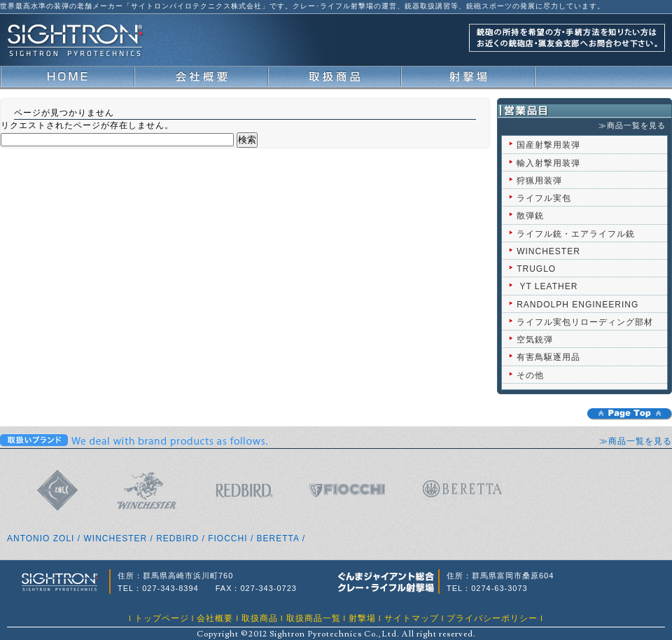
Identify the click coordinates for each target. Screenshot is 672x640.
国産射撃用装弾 (548, 145)
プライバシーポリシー (492, 618)
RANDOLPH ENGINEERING (577, 305)
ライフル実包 (544, 198)
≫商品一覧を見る (632, 125)
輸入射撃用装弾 (548, 163)
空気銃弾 (535, 340)
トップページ (162, 618)
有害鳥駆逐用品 (548, 357)
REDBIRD (177, 538)
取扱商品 (260, 618)
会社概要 (215, 618)
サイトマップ (412, 618)
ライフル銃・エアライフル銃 (576, 234)
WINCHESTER (548, 251)
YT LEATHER (548, 286)
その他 (530, 375)
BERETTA (278, 538)
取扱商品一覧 (314, 618)
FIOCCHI (227, 538)
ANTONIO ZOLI (41, 538)
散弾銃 (530, 216)
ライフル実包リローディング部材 (585, 322)
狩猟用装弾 (539, 181)
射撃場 (362, 618)
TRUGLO (536, 269)
